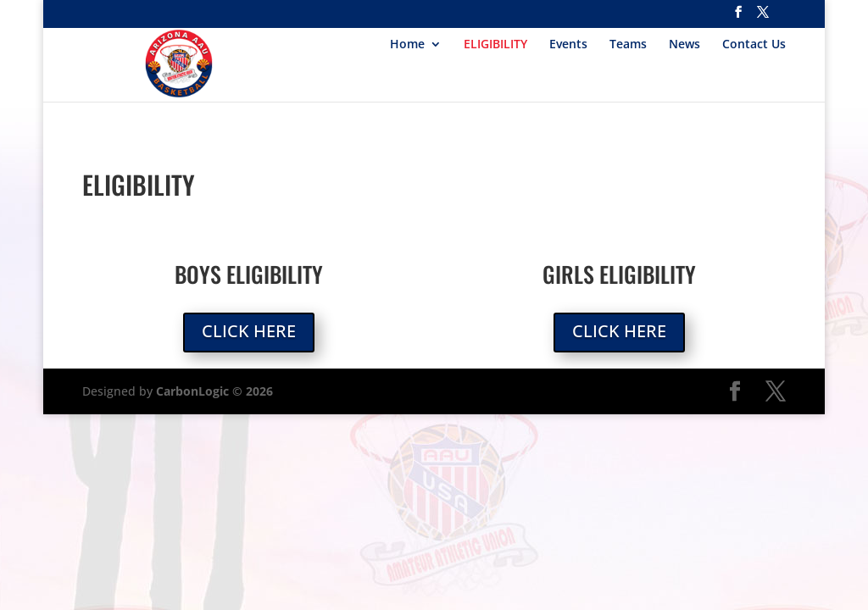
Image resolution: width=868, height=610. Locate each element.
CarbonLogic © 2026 (214, 391)
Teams (628, 45)
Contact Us (754, 45)
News (684, 45)
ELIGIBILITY (495, 45)
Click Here (249, 331)
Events (568, 45)
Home (407, 45)
